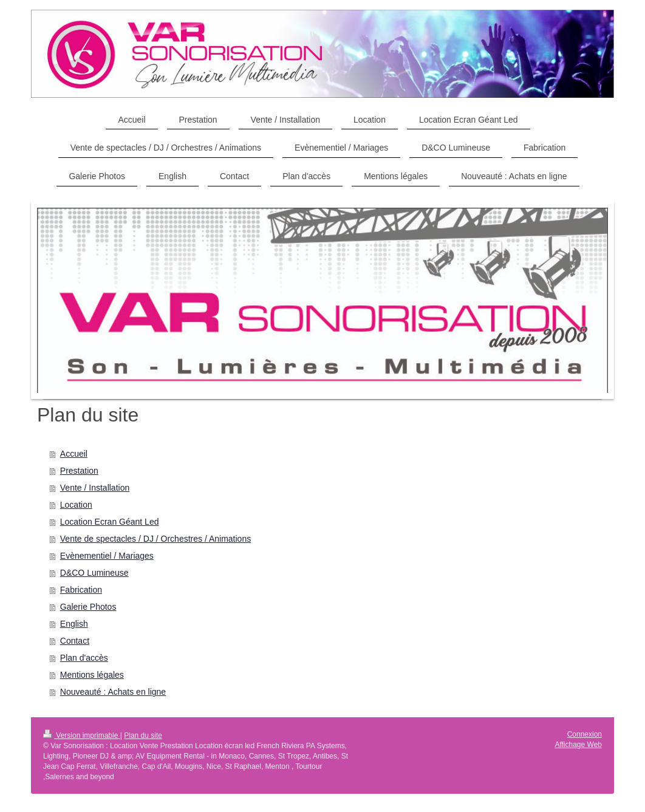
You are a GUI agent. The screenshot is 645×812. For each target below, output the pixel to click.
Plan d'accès (84, 658)
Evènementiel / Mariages (107, 556)
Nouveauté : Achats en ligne (113, 692)
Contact (75, 641)
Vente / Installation (95, 488)
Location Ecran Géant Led (110, 522)
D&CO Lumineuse (94, 573)
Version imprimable (82, 735)
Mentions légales (92, 675)
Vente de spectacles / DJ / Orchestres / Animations (155, 539)
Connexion (585, 734)
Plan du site (143, 735)
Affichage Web (578, 745)
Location (76, 505)
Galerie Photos (88, 607)
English (74, 624)
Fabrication (81, 590)
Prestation (79, 471)
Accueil (74, 454)
